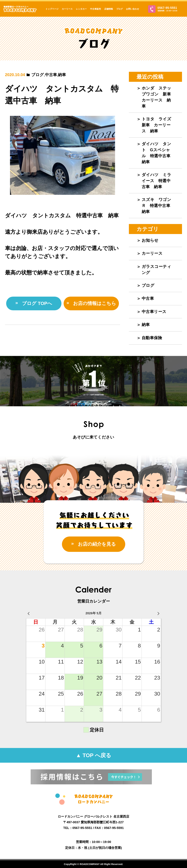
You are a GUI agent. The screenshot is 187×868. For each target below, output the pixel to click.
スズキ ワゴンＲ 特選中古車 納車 (158, 206)
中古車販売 (95, 9)
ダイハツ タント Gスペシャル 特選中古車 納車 (158, 153)
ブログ (119, 9)
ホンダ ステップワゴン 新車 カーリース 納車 (158, 97)
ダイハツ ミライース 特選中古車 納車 (157, 181)
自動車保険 (152, 338)
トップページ (52, 9)
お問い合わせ (133, 9)
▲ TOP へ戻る (93, 755)
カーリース (67, 9)
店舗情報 (109, 9)
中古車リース (154, 312)
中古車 (51, 75)
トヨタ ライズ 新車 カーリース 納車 (159, 125)
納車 (62, 75)
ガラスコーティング (157, 269)
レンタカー (81, 9)
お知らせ (150, 240)
